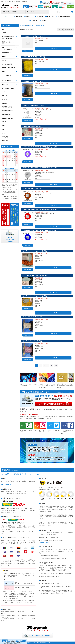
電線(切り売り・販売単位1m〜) (8, 43)
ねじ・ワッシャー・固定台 (8, 88)
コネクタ (4, 33)
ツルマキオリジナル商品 (8, 118)
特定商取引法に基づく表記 (63, 16)
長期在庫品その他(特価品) (8, 111)
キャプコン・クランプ (7, 84)
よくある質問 (49, 16)
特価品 (3, 126)
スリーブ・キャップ (7, 81)
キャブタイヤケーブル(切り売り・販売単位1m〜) (8, 37)
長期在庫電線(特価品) (7, 53)
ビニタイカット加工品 (7, 64)
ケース (3, 71)
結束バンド (4, 96)
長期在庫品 (4, 103)
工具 (3, 129)
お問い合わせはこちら (44, 542)
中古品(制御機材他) (6, 114)
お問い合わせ (33, 21)
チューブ (4, 60)
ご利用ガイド (28, 16)
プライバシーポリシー (35, 474)
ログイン (8, 16)
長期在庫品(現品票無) (7, 107)
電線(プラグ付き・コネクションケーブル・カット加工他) (10, 48)
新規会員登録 (18, 16)
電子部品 (4, 57)
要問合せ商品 (5, 137)
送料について (39, 16)
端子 (3, 29)
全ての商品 (23, 25)
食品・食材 (4, 122)
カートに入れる (53, 48)
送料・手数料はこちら (7, 485)
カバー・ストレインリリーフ (8, 76)
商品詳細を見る (28, 51)
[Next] (56, 365)
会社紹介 (43, 21)
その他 (3, 133)
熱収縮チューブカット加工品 (9, 68)
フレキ (3, 92)
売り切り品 (4, 99)
